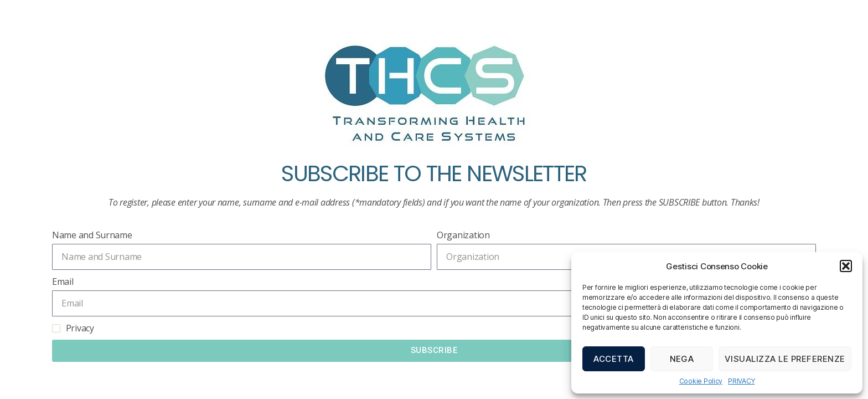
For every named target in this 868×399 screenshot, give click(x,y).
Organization (463, 235)
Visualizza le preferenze (785, 359)
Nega (682, 359)
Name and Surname (92, 235)
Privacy (80, 328)
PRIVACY (741, 381)
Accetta (614, 359)
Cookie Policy (701, 381)
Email (63, 282)
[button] (846, 266)
